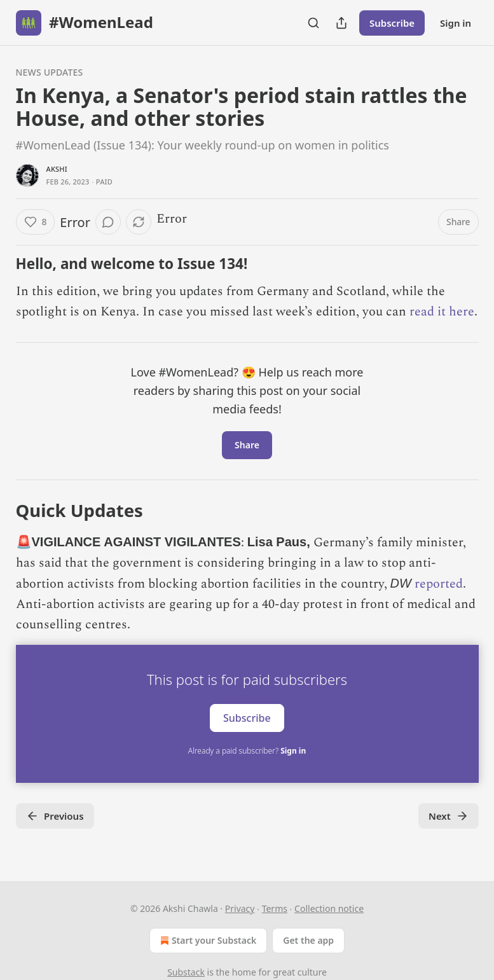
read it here (442, 312)
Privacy (240, 908)
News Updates (50, 72)
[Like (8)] (36, 222)
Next (449, 816)
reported (439, 584)
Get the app (308, 940)
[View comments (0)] (108, 222)
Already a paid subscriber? (247, 751)
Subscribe (392, 23)
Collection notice (329, 908)
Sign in (456, 23)
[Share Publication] (341, 23)
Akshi (57, 169)
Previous (55, 816)
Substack (186, 972)
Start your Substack (207, 941)
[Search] (313, 23)
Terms (275, 908)
